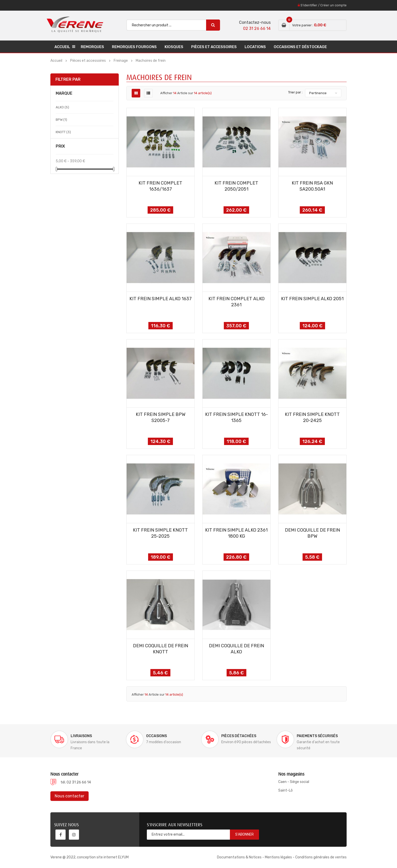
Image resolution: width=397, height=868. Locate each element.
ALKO (62, 107)
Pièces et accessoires (214, 47)
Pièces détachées (239, 736)
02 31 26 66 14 (257, 28)
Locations (255, 47)
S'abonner (244, 834)
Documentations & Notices (239, 857)
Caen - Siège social (294, 782)
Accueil (62, 47)
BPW (61, 120)
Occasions (156, 736)
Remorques (92, 47)
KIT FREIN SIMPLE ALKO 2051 (312, 299)
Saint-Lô (285, 790)
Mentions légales (278, 857)
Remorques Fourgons (134, 47)
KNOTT (63, 132)
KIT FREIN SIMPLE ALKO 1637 (161, 299)
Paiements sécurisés (317, 736)
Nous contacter (70, 796)
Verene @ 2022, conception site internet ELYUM (90, 857)
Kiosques (174, 47)
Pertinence (318, 93)
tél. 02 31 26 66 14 (76, 782)
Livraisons (81, 736)
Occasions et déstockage (300, 47)
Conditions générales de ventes (321, 857)
